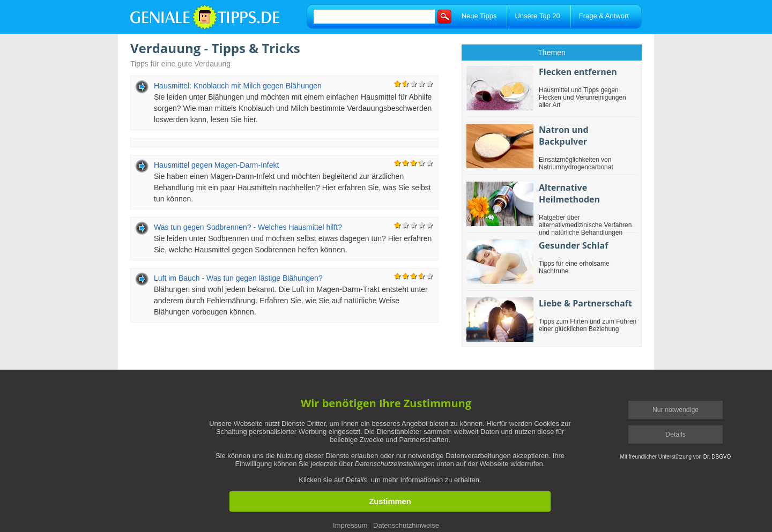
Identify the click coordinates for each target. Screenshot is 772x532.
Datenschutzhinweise (406, 525)
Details (675, 434)
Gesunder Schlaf (573, 245)
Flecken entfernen (578, 72)
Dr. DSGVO (717, 457)
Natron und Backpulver (564, 136)
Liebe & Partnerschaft (585, 303)
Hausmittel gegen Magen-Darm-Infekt (216, 165)
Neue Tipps (479, 16)
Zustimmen (390, 501)
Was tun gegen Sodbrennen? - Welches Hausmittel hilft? (248, 227)
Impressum (350, 525)
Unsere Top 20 (537, 16)
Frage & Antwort (604, 16)
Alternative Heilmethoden (569, 193)
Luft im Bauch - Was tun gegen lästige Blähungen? (238, 278)
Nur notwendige (675, 410)
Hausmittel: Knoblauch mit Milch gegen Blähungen (238, 86)
